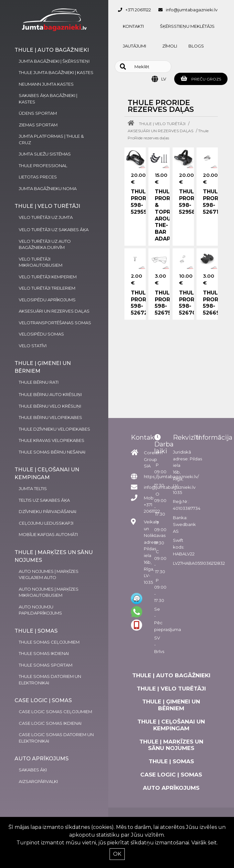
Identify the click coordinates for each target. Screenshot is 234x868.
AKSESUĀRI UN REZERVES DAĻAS (160, 131)
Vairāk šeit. (205, 843)
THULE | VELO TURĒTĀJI (162, 124)
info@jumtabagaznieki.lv (192, 10)
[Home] (133, 124)
